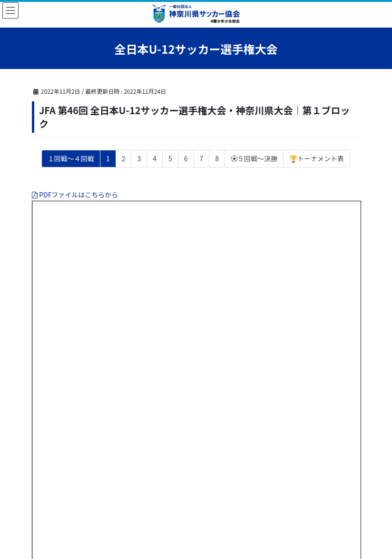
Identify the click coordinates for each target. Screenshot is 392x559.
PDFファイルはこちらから (75, 195)
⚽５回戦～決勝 (254, 158)
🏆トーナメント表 (317, 158)
